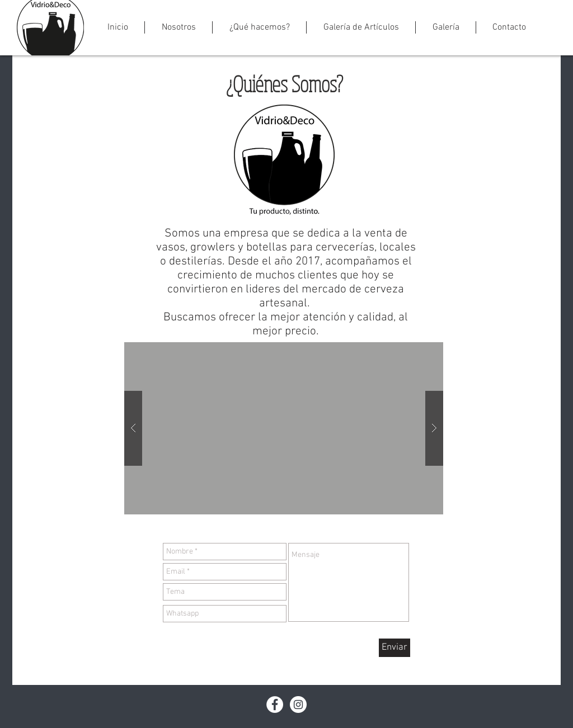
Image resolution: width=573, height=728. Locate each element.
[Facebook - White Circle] (275, 705)
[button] (179, 27)
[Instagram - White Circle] (298, 705)
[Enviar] (394, 648)
